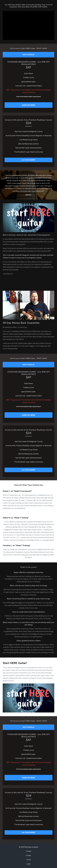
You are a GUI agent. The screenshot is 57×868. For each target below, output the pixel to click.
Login (28, 864)
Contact (29, 851)
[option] (28, 185)
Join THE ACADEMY (29, 160)
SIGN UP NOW (28, 105)
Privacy (28, 855)
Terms (28, 860)
